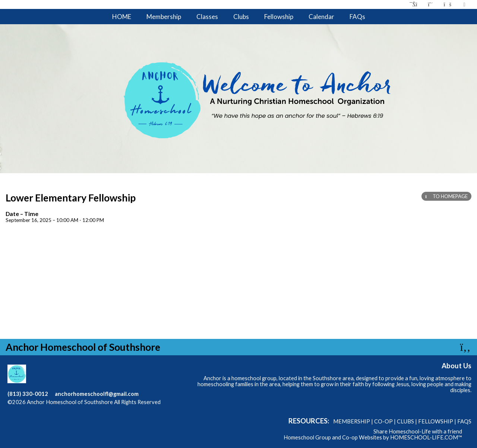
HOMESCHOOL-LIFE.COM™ (426, 437)
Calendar (321, 17)
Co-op (383, 421)
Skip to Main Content (39, 408)
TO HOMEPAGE (446, 196)
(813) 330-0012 (28, 394)
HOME (122, 17)
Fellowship (279, 17)
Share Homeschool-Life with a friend (418, 431)
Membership (164, 17)
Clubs (241, 17)
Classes (207, 17)
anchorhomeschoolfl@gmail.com (97, 394)
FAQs (357, 17)
